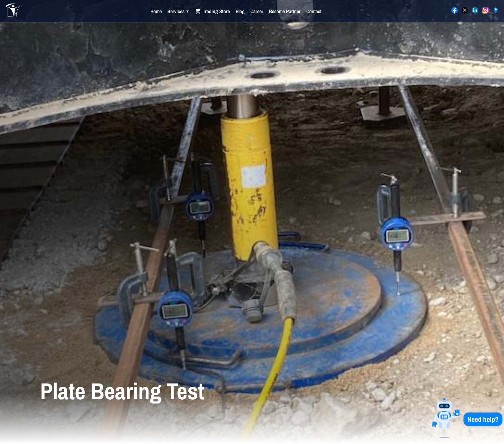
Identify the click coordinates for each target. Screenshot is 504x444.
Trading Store (212, 11)
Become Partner (285, 11)
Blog (240, 11)
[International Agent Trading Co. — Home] (13, 11)
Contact (314, 11)
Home (156, 11)
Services (178, 11)
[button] (463, 419)
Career (257, 11)
